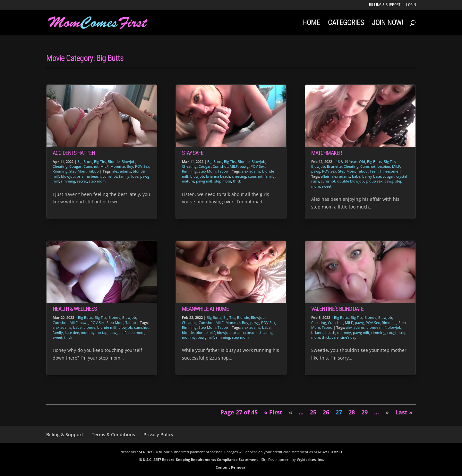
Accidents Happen (74, 153)
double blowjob (351, 181)
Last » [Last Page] (404, 412)
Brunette (334, 166)
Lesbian (384, 166)
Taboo (94, 171)
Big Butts (85, 161)
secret (82, 181)
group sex (374, 181)
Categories (346, 24)
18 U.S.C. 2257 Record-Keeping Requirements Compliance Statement (198, 459)
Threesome (389, 171)
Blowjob (128, 161)
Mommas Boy (122, 166)
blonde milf (107, 327)
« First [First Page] (273, 412)
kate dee (72, 332)
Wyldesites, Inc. (310, 459)
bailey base (372, 176)
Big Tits (100, 161)
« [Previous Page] (291, 412)
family (124, 176)
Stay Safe (193, 153)
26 (326, 412)
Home (311, 24)
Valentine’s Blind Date (337, 309)
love (135, 176)
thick (68, 337)
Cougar (75, 166)
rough (392, 332)
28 (352, 412)
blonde (89, 327)
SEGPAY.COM (150, 452)
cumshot (110, 176)
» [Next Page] (387, 412)
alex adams (122, 171)
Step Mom (78, 171)
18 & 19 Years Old (351, 161)
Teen (374, 171)
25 (313, 412)
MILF (104, 166)
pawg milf (118, 332)
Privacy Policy (158, 434)
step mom (97, 181)
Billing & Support (385, 5)
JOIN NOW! (387, 24)
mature (188, 181)
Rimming (60, 171)
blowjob (68, 176)
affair (325, 176)
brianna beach (89, 176)
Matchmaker (327, 153)
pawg (84, 323)
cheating (239, 176)
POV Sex (142, 166)
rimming (68, 181)
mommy (88, 332)
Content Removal (231, 467)
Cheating (60, 166)
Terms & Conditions (113, 434)
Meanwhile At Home (205, 309)
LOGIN (411, 5)
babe (77, 327)
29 (364, 412)
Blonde (114, 161)
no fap (102, 332)
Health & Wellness (75, 309)
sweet (57, 337)
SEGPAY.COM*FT (328, 452)
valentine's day (344, 337)
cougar (389, 176)
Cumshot (91, 166)
